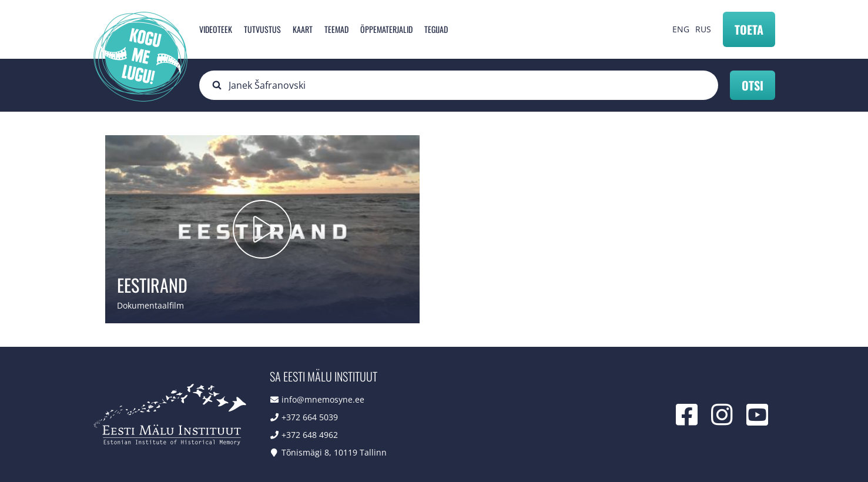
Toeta (749, 29)
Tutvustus (262, 29)
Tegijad (436, 29)
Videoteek (216, 29)
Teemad (336, 29)
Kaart (303, 29)
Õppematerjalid (386, 29)
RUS (703, 29)
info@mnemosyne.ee (323, 399)
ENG (681, 29)
